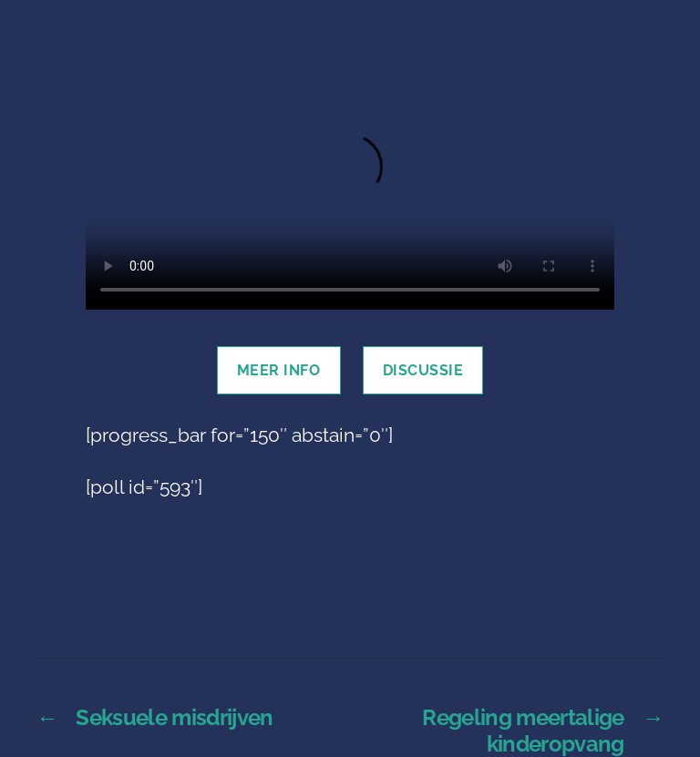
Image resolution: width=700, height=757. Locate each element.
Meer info (279, 370)
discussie (423, 370)
